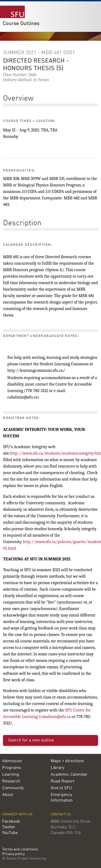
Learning (11, 775)
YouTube (10, 833)
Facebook (11, 822)
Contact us (61, 814)
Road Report (62, 781)
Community (13, 788)
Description (22, 223)
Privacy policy (13, 854)
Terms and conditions (20, 850)
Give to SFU (61, 788)
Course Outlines (21, 24)
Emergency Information (62, 798)
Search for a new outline (31, 740)
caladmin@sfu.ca (56, 717)
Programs (12, 768)
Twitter (9, 827)
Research (11, 781)
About (8, 795)
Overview (18, 99)
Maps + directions (67, 761)
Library (58, 768)
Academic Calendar (69, 775)
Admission (12, 761)
